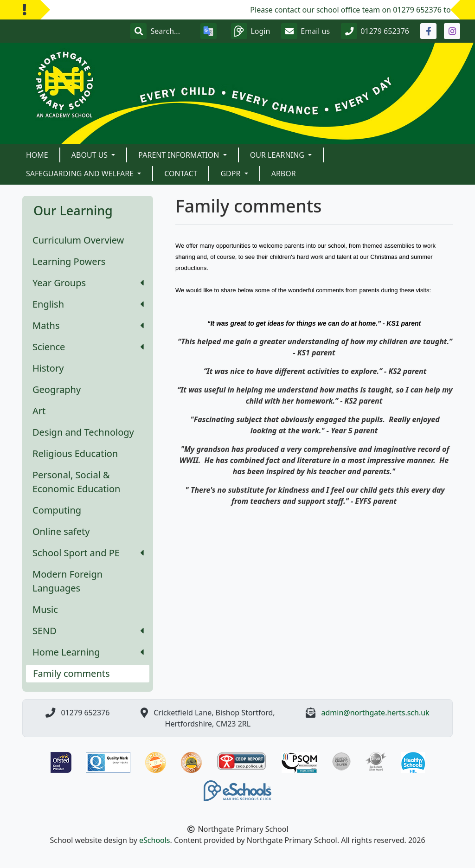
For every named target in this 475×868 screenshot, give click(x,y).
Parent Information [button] (180, 155)
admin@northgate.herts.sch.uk (376, 713)
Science (88, 347)
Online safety (61, 531)
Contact (181, 174)
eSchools (155, 840)
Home (37, 155)
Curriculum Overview (78, 240)
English (88, 304)
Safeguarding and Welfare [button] (81, 174)
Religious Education (75, 453)
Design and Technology (83, 432)
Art (39, 411)
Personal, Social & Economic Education (76, 482)
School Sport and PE (88, 553)
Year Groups (88, 283)
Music (45, 609)
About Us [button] (91, 155)
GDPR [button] (231, 174)
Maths (88, 325)
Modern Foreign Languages (67, 581)
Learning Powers (69, 261)
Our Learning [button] (278, 155)
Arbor (284, 174)
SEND (88, 631)
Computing (57, 510)
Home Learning (88, 652)
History (48, 368)
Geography (57, 389)
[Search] (170, 31)
